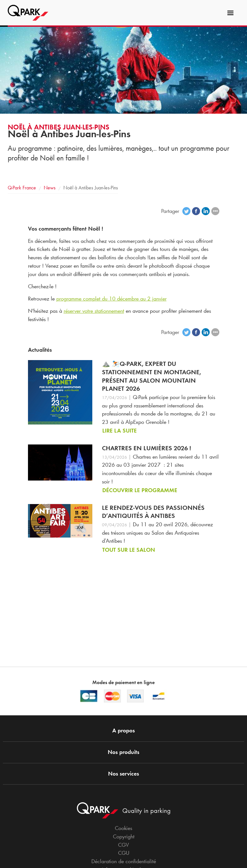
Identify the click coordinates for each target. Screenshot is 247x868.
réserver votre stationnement (94, 311)
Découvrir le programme (140, 490)
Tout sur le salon (129, 550)
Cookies (123, 828)
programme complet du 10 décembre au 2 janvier (111, 299)
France (22, 188)
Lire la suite (119, 431)
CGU (124, 853)
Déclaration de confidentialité (124, 861)
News (50, 188)
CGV (123, 845)
